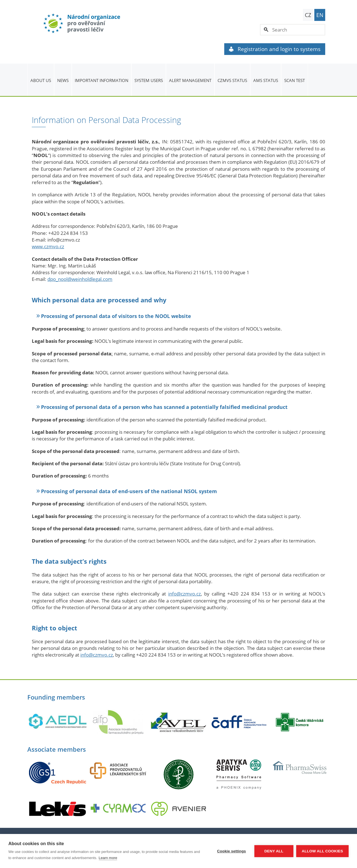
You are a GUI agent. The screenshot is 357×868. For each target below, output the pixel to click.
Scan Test (295, 80)
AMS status (266, 80)
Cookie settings (231, 851)
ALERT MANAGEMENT (190, 80)
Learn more (108, 858)
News (63, 80)
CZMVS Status (232, 80)
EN (320, 15)
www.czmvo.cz (48, 246)
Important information (102, 80)
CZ (308, 15)
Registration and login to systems (275, 49)
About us (41, 80)
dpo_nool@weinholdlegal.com (80, 279)
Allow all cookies (322, 851)
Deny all (274, 851)
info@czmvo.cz (184, 594)
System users (149, 80)
